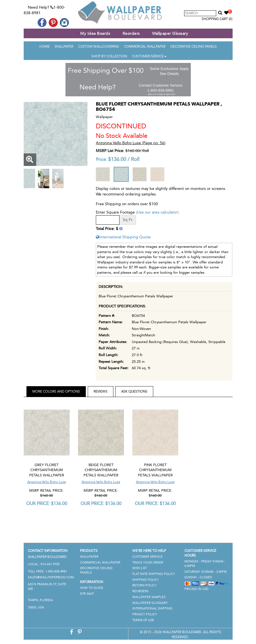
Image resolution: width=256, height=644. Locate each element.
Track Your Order (148, 563)
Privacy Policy (145, 614)
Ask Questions (134, 391)
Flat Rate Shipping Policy (154, 574)
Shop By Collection (109, 56)
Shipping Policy (146, 580)
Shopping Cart (217, 19)
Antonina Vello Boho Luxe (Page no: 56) (131, 143)
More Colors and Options (56, 391)
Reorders (131, 34)
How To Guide (92, 588)
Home (44, 46)
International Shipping (152, 609)
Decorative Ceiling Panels (194, 46)
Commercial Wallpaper (145, 46)
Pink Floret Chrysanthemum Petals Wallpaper (155, 470)
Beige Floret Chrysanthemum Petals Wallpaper (101, 470)
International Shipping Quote (123, 237)
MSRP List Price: (110, 151)
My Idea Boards (95, 34)
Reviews (101, 391)
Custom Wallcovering (99, 46)
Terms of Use (143, 620)
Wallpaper (64, 46)
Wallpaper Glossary (170, 34)
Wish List (140, 568)
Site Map (87, 594)
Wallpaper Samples (149, 597)
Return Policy (144, 585)
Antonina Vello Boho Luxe (47, 482)
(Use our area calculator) (157, 212)
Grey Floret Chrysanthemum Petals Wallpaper (47, 470)
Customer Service (149, 56)
